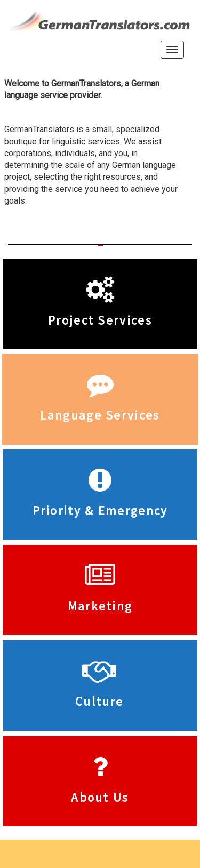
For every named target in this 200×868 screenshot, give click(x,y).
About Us (100, 797)
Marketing (100, 606)
